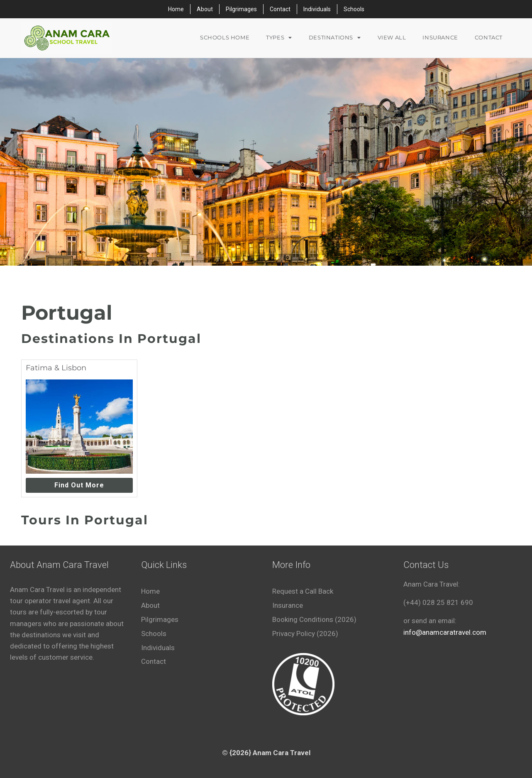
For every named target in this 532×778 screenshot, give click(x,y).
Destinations (335, 38)
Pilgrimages (241, 9)
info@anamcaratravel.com (445, 632)
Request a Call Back (303, 591)
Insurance (440, 38)
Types (279, 38)
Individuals (317, 9)
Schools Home (225, 38)
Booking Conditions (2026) (314, 619)
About (205, 9)
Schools (354, 9)
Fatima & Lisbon (56, 368)
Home (176, 9)
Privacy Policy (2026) (305, 634)
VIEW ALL (392, 38)
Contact (280, 9)
